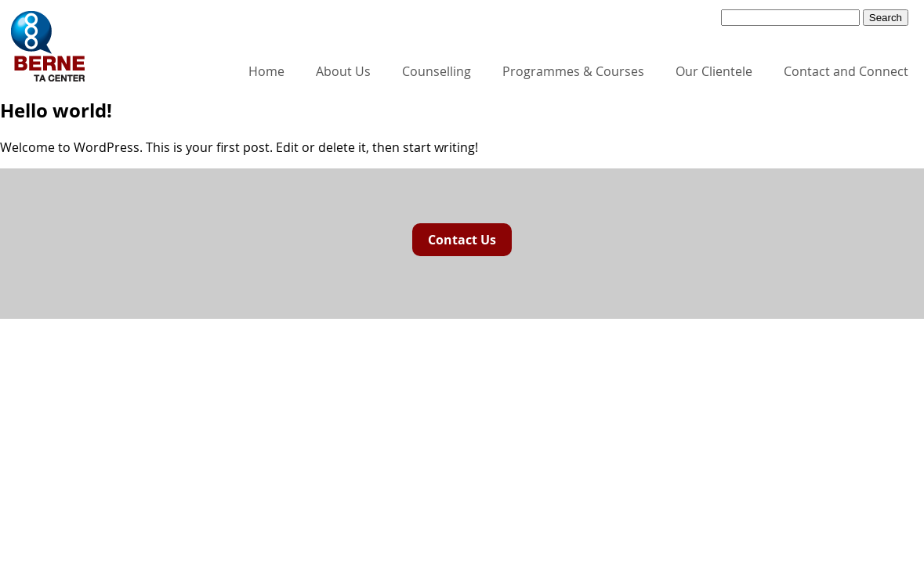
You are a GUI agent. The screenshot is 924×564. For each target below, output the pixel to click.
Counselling (437, 71)
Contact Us (462, 240)
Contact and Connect (846, 71)
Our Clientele (714, 71)
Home (266, 71)
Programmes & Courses (573, 71)
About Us (343, 71)
